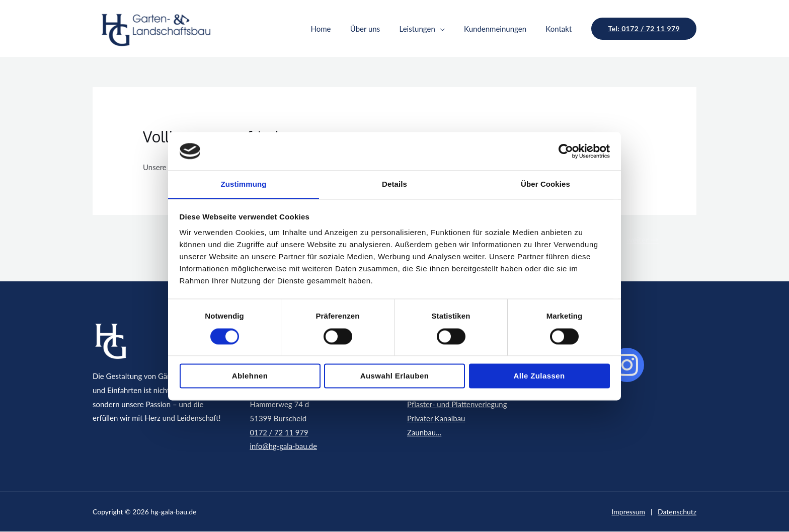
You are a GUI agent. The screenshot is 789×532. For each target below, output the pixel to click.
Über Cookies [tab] (545, 184)
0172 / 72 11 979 (280, 432)
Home (340, 29)
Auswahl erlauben (395, 376)
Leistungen (427, 29)
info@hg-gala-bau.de (284, 446)
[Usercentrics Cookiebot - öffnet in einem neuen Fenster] (566, 151)
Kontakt (561, 29)
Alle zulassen (539, 376)
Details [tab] (395, 184)
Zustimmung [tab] (244, 184)
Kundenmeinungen (502, 29)
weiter (642, 239)
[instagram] (627, 365)
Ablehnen (250, 376)
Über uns (380, 29)
